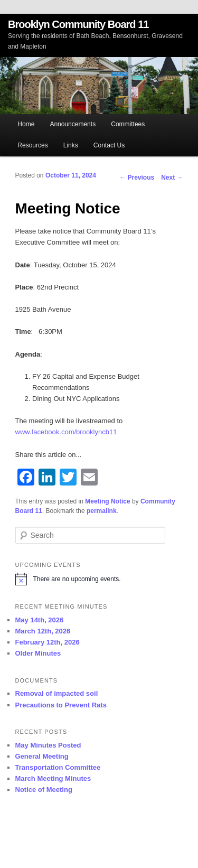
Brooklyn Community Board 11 (78, 24)
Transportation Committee (58, 767)
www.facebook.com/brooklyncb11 (66, 432)
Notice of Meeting (44, 790)
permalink (102, 511)
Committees (128, 124)
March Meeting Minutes (53, 778)
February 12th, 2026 (48, 642)
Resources (32, 145)
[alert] (99, 579)
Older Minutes (38, 653)
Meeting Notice (107, 501)
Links (71, 145)
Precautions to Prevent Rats (61, 705)
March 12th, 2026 (43, 631)
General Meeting (42, 756)
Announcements (73, 124)
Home (26, 124)
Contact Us (109, 145)
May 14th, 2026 (40, 620)
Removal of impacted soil (57, 693)
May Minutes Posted (48, 745)
